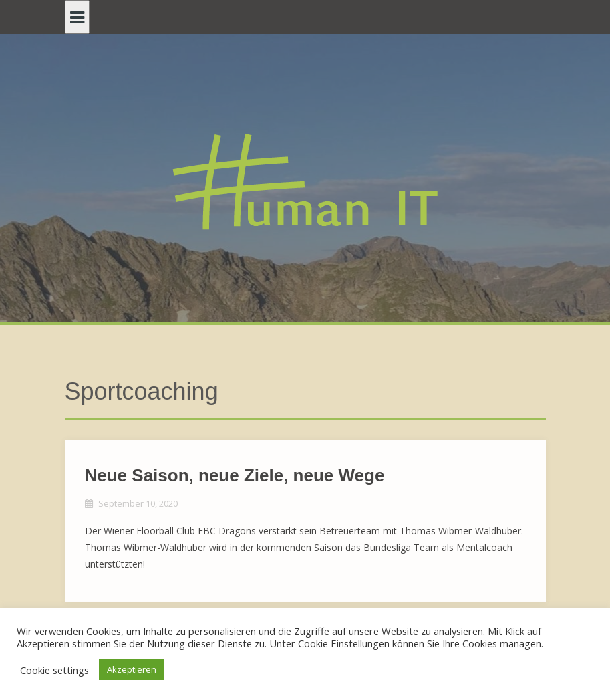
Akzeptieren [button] (132, 669)
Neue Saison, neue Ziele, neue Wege (235, 475)
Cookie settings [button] (54, 670)
